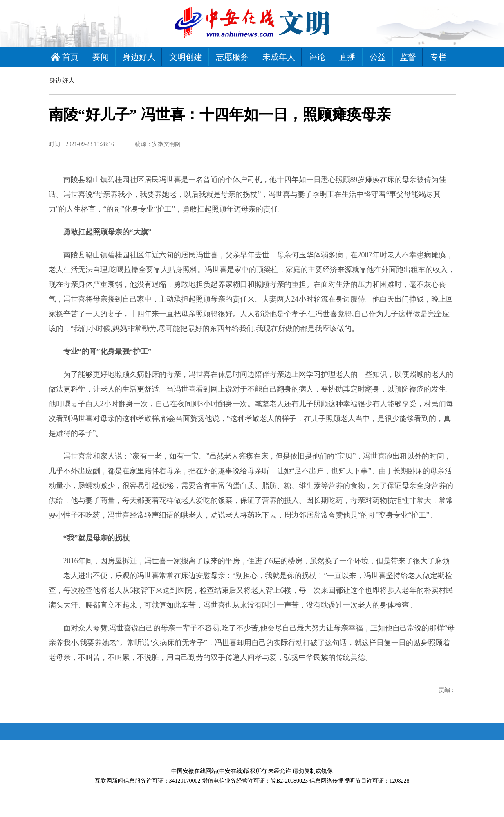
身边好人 (139, 57)
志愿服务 (232, 57)
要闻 (101, 57)
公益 (378, 57)
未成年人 (279, 57)
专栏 (438, 57)
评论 (317, 57)
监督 (408, 57)
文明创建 (186, 57)
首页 (70, 57)
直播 (347, 57)
